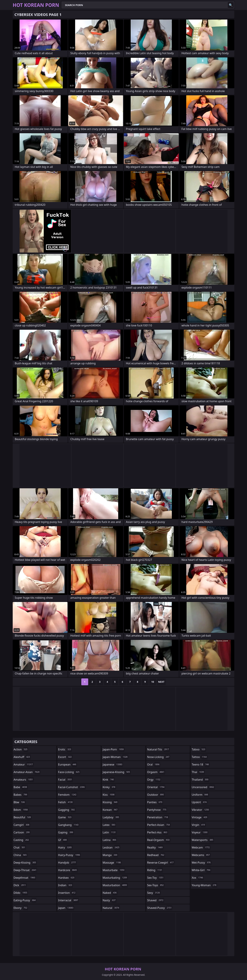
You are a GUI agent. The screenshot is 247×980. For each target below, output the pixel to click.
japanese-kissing (117, 772)
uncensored (203, 787)
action (21, 749)
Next (161, 682)
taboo (199, 749)
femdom (68, 795)
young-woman (204, 885)
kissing (110, 802)
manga (110, 855)
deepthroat (25, 878)
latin (110, 832)
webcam (201, 847)
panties (155, 802)
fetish (66, 802)
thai (198, 772)
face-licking (69, 772)
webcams (201, 855)
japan (66, 908)
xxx (198, 878)
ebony (21, 908)
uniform (200, 795)
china (20, 855)
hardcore (68, 870)
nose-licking (159, 757)
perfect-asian (159, 825)
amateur (24, 764)
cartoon (22, 832)
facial (66, 780)
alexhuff (22, 757)
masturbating (115, 878)
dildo (21, 893)
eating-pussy (25, 900)
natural (111, 908)
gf (63, 840)
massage (112, 863)
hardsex (67, 878)
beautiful (23, 817)
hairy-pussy (70, 855)
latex (109, 825)
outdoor (156, 795)
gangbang (69, 825)
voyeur (200, 832)
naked (110, 893)
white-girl (201, 870)
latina (110, 840)
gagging (67, 810)
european (68, 764)
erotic (65, 749)
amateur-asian (27, 772)
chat (20, 847)
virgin (199, 825)
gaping (66, 832)
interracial (69, 900)
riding (155, 870)
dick (20, 885)
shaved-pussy (160, 908)
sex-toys (156, 885)
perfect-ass (158, 832)
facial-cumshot (72, 787)
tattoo (199, 757)
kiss (109, 795)
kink (109, 780)
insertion (67, 893)
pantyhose (157, 810)
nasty (110, 900)
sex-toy (156, 878)
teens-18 (201, 764)
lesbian (111, 847)
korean (110, 810)
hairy (65, 847)
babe (21, 787)
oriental (156, 787)
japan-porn (114, 749)
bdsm (21, 810)
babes (21, 795)
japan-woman (115, 757)
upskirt (199, 802)
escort (65, 757)
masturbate (114, 870)
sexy (154, 893)
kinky (109, 787)
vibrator (201, 810)
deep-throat (25, 870)
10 (153, 682)
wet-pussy (201, 863)
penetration (158, 817)
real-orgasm (159, 840)
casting (22, 840)
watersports (203, 840)
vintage (200, 817)
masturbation (115, 885)
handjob (67, 863)
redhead (156, 855)
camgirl (22, 825)
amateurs (24, 780)
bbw (20, 802)
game (65, 817)
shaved (156, 900)
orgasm (156, 772)
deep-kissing (25, 863)
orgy (154, 780)
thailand (200, 780)
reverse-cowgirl (161, 863)
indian (66, 885)
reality (155, 847)
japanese (113, 764)
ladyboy (111, 817)
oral (154, 764)
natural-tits (158, 749)
